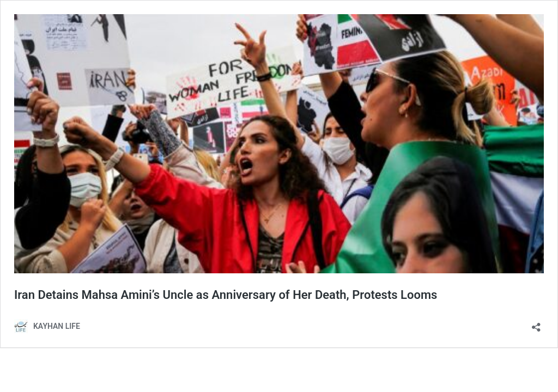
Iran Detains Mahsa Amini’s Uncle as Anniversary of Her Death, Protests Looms (226, 295)
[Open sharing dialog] (536, 324)
